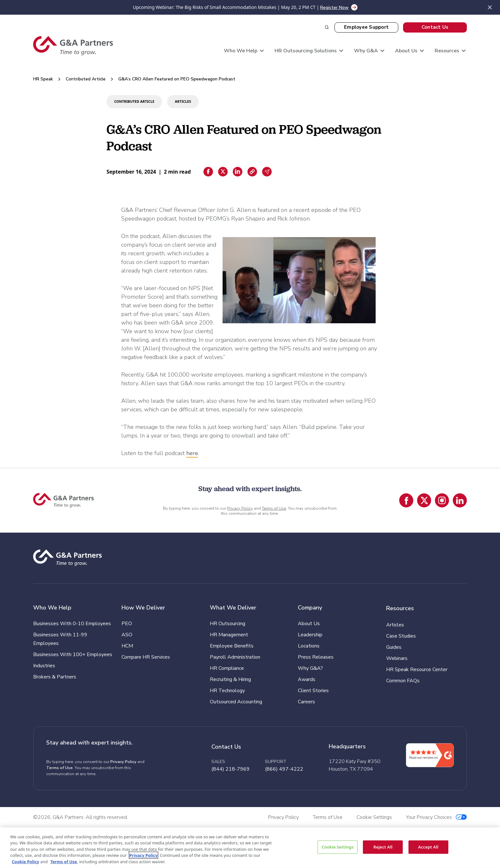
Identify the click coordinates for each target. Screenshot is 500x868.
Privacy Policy (240, 508)
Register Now (334, 7)
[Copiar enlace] (252, 172)
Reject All (383, 847)
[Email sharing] (267, 172)
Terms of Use (274, 508)
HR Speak (43, 79)
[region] (250, 848)
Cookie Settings (337, 847)
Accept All (428, 847)
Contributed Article (86, 79)
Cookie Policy (26, 861)
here (192, 453)
